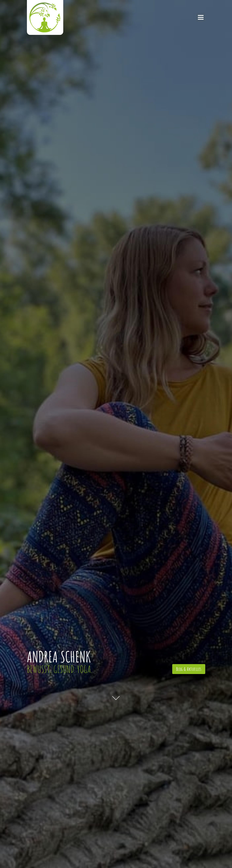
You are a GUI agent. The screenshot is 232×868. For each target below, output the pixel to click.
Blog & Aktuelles (189, 669)
